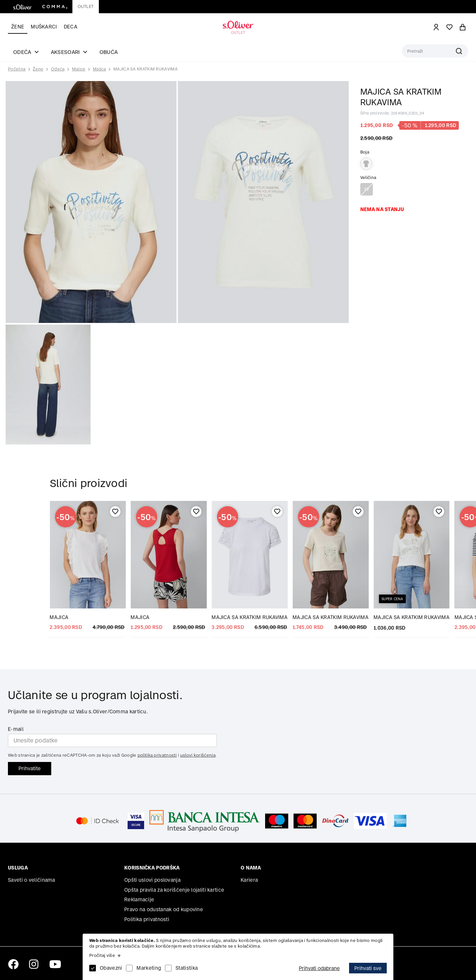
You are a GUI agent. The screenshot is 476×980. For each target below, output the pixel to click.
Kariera (249, 880)
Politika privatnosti (147, 919)
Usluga (18, 868)
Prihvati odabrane (319, 968)
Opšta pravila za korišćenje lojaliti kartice (174, 890)
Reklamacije (139, 899)
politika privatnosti (157, 755)
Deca (71, 27)
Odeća (58, 69)
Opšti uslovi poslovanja (152, 880)
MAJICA (59, 617)
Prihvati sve (368, 968)
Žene (18, 27)
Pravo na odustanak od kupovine (164, 909)
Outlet (86, 6)
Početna (17, 69)
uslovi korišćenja (198, 755)
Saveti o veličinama (32, 880)
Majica (99, 69)
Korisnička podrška (152, 868)
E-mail (16, 729)
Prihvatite (30, 768)
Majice (79, 69)
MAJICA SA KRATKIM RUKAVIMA (145, 69)
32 (366, 189)
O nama (251, 868)
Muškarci (44, 27)
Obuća (109, 52)
